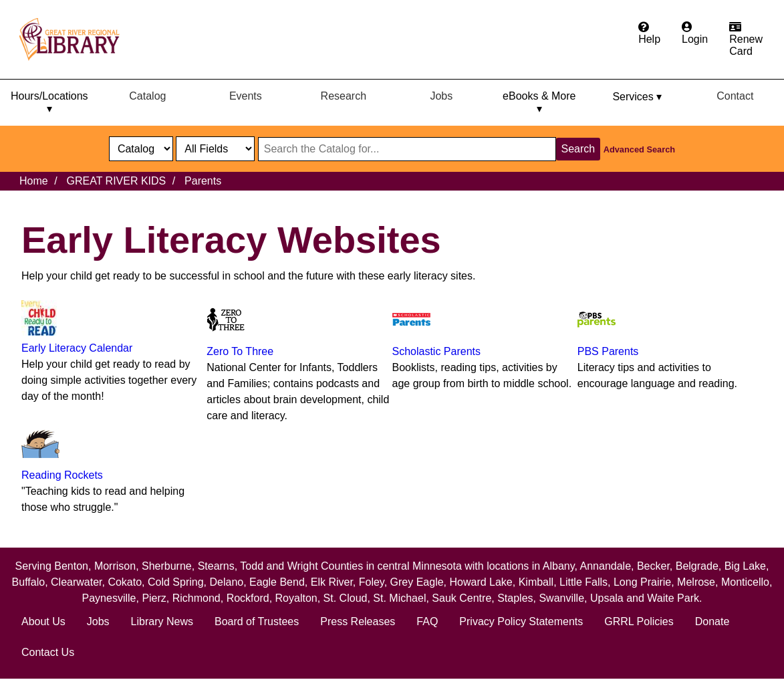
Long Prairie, (645, 582)
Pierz (154, 598)
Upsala (607, 598)
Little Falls (583, 582)
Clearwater (76, 582)
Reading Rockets (62, 475)
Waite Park (673, 598)
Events (246, 96)
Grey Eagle (417, 582)
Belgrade (697, 566)
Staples (515, 598)
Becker (653, 566)
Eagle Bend (277, 582)
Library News (162, 621)
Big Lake (745, 566)
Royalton (296, 598)
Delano (226, 582)
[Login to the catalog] (695, 33)
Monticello (745, 582)
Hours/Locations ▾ (49, 102)
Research (344, 96)
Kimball (536, 582)
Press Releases (358, 621)
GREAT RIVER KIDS (116, 181)
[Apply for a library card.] (746, 39)
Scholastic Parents (437, 351)
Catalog (147, 96)
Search (578, 149)
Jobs (441, 96)
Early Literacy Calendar (77, 348)
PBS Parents (608, 351)
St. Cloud (346, 598)
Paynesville (109, 598)
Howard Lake (481, 582)
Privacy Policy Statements (521, 621)
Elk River (332, 582)
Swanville (561, 598)
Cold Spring (176, 582)
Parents (203, 181)
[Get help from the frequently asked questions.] (649, 33)
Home (34, 181)
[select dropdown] (141, 149)
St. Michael (399, 598)
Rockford (248, 598)
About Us (43, 621)
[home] (76, 39)
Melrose (696, 582)
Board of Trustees (257, 621)
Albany (559, 566)
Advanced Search (639, 149)
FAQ (427, 621)
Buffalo (29, 582)
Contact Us (48, 652)
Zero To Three (240, 351)
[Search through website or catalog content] (407, 149)
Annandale (606, 566)
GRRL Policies (639, 621)
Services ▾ (637, 97)
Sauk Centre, (465, 598)
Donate (712, 621)
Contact (735, 96)
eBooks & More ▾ (539, 102)
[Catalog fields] (215, 149)
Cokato (125, 582)
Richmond (197, 598)
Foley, (375, 582)
